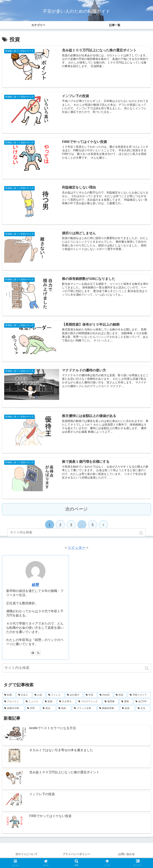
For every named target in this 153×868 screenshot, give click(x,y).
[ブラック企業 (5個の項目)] (84, 712)
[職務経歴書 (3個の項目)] (108, 712)
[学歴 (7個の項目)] (33, 712)
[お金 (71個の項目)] (39, 698)
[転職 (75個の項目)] (9, 698)
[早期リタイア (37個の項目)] (139, 698)
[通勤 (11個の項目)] (126, 705)
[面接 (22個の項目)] (50, 705)
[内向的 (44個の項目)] (106, 698)
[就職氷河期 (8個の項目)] (13, 712)
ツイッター (76, 551)
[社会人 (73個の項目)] (24, 698)
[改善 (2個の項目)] (128, 712)
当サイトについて (26, 858)
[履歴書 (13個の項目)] (111, 705)
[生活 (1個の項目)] (143, 712)
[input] (76, 671)
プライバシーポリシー (76, 858)
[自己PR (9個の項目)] (142, 705)
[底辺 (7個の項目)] (48, 712)
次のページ (77, 513)
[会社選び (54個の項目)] (74, 698)
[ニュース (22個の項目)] (33, 705)
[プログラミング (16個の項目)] (89, 705)
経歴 (35, 588)
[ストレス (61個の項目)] (55, 698)
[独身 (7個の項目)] (64, 712)
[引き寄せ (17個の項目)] (67, 705)
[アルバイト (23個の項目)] (13, 705)
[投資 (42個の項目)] (121, 698)
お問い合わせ (127, 858)
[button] (147, 672)
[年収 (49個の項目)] (90, 698)
